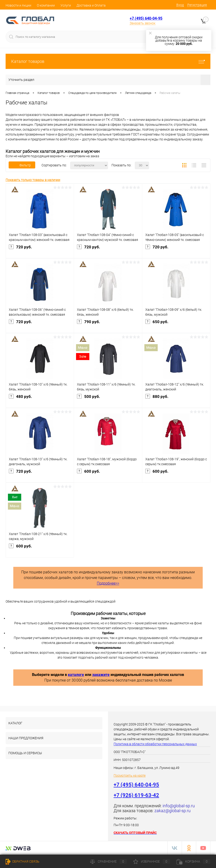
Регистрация (197, 5)
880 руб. (176, 400)
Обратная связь (23, 861)
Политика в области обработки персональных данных (155, 744)
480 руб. (40, 400)
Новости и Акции (18, 5)
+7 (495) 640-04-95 (146, 18)
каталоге (76, 675)
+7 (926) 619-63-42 (136, 795)
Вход (180, 5)
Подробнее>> (108, 583)
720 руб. (40, 251)
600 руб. (108, 475)
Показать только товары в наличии (33, 180)
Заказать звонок (143, 23)
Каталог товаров (108, 61)
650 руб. (176, 325)
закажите (101, 675)
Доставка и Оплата (91, 5)
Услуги (66, 5)
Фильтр (22, 165)
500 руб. (108, 400)
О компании (46, 5)
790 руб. (108, 325)
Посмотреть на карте (130, 775)
